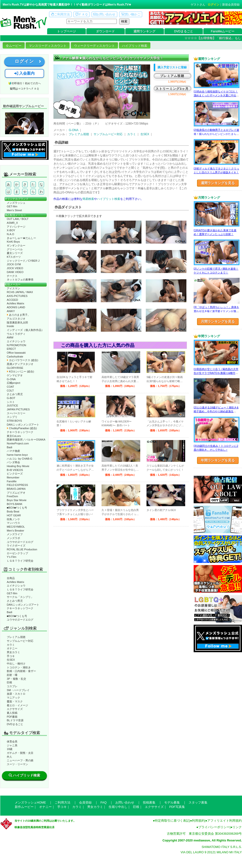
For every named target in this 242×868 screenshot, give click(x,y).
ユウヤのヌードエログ (20, 542)
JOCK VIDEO (15, 268)
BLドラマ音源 (15, 720)
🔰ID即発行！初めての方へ (24, 83)
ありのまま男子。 (18, 315)
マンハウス (13, 523)
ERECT (11, 349)
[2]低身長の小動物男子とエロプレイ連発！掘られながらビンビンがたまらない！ (216, 134)
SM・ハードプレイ (18, 690)
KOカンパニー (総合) (20, 371)
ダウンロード (105, 31)
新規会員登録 (231, 5)
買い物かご (131, 14)
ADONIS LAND (16, 307)
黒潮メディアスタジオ (20, 364)
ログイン (213, 5)
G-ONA (11, 379)
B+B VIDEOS (15, 470)
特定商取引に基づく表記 (172, 821)
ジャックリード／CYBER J (23, 261)
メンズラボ (13, 538)
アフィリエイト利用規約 (224, 821)
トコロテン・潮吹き (19, 667)
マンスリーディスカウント (48, 46)
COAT (10, 387)
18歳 (10, 749)
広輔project (14, 383)
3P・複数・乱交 (16, 679)
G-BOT (11, 398)
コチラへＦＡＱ (30, 89)
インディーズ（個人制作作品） (25, 330)
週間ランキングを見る (218, 183)
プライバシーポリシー (214, 827)
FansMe (12, 481)
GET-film (12, 206)
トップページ (66, 31)
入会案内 (24, 73)
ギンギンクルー (16, 245)
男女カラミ (13, 652)
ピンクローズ (15, 474)
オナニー (12, 648)
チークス (12, 276)
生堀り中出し (118, 807)
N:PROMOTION (16, 345)
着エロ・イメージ (17, 705)
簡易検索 (88, 199)
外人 (9, 757)
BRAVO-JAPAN (16, 489)
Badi (9, 447)
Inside (10, 326)
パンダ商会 (13, 462)
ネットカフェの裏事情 (20, 280)
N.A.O (10, 234)
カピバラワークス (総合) (22, 360)
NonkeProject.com (18, 443)
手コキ (11, 656)
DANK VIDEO (15, 272)
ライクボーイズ (16, 546)
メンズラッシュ (16, 203)
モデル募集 (172, 802)
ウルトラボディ (16, 334)
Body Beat (13, 511)
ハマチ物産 (13, 451)
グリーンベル (15, 249)
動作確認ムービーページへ (24, 123)
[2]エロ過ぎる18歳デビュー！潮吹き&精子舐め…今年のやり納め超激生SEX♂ (216, 411)
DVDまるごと (184, 31)
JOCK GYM (14, 264)
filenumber (13, 477)
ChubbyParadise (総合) (22, 428)
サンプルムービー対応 (20, 641)
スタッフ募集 (198, 802)
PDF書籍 (12, 717)
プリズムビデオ (16, 493)
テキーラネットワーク (20, 432)
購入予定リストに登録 (172, 67)
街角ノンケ (13, 519)
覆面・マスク (15, 701)
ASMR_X (12, 223)
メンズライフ (15, 534)
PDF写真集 (177, 807)
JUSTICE (12, 406)
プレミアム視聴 (16, 637)
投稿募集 (149, 802)
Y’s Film (12, 557)
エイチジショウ (16, 341)
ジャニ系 (12, 745)
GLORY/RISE (15, 368)
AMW (10, 337)
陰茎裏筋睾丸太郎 (17, 322)
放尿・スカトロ (16, 694)
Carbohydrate (15, 357)
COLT (10, 391)
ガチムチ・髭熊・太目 (20, 753)
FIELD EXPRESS (17, 485)
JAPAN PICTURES (18, 409)
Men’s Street (14, 210)
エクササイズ (15, 709)
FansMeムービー (223, 31)
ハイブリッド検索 (135, 46)
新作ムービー (24, 807)
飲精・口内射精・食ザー (21, 671)
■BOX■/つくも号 (17, 508)
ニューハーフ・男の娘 (20, 760)
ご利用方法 (60, 14)
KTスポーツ (14, 257)
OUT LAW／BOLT (18, 219)
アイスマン (13, 288)
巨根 (9, 682)
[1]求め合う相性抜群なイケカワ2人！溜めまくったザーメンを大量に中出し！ (216, 95)
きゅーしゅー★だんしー (21, 238)
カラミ (11, 645)
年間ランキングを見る (218, 460)
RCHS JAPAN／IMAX (20, 292)
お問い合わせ (104, 14)
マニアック (13, 698)
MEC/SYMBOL (16, 527)
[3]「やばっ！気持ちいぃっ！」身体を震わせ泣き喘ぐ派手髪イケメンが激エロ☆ (216, 311)
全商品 (11, 578)
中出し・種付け (16, 664)
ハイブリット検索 (109, 199)
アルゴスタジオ (16, 319)
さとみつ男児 (15, 394)
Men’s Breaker (15, 531)
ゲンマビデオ (15, 375)
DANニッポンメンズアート (23, 425)
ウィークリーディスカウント (94, 46)
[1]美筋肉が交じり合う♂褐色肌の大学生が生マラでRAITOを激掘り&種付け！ (216, 373)
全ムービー (14, 46)
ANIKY (11, 311)
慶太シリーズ (15, 253)
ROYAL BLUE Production (22, 549)
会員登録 (85, 802)
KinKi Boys (13, 242)
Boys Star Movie (17, 500)
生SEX (11, 660)
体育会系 (12, 742)
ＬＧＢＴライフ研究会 (20, 561)
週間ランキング (144, 31)
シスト (11, 402)
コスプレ (12, 686)
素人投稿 (12, 713)
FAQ (103, 802)
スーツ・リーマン (17, 764)
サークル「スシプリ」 (20, 597)
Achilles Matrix (15, 303)
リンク (237, 827)
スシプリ (12, 417)
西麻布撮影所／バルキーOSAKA (26, 440)
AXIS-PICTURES (17, 296)
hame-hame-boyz (17, 455)
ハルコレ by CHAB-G (20, 459)
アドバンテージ (16, 227)
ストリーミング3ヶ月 (172, 89)
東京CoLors (14, 436)
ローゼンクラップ (17, 553)
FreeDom (12, 496)
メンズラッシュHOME (30, 802)
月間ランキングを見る (218, 322)
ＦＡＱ (82, 14)
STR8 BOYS (14, 421)
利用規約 (198, 821)
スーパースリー (16, 413)
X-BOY (11, 230)
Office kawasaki (16, 353)
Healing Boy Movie (18, 466)
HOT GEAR (14, 515)
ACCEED (12, 300)
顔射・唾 (12, 675)
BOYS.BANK (15, 504)
